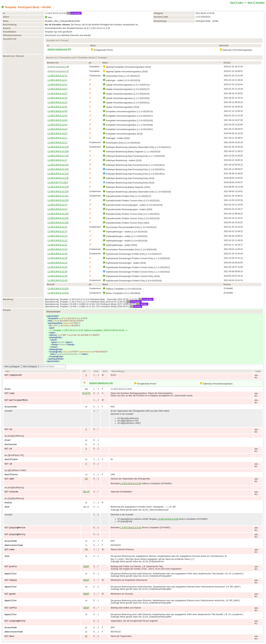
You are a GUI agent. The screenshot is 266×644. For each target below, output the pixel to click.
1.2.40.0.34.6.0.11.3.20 (58, 200)
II (86, 375)
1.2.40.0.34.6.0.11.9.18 (58, 293)
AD (86, 479)
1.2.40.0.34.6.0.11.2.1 (57, 80)
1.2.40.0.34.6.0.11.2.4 (57, 205)
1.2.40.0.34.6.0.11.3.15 (58, 156)
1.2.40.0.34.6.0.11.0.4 (57, 111)
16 (58, 67)
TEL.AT (86, 492)
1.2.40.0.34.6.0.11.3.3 (57, 227)
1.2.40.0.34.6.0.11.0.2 (57, 84)
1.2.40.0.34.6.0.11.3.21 (58, 196)
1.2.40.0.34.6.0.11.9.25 (58, 289)
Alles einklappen (30, 367)
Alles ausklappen (12, 367)
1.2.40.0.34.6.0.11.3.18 (58, 151)
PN (86, 549)
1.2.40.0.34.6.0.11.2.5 (57, 263)
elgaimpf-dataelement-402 (59, 49)
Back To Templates (256, 3)
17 (58, 71)
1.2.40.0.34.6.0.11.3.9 (57, 254)
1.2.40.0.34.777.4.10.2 (58, 182)
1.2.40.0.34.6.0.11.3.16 (58, 147)
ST (86, 636)
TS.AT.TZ (86, 393)
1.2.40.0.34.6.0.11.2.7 (57, 160)
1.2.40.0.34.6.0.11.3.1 (57, 76)
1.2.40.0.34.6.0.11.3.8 (57, 258)
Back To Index (237, 3)
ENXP (86, 566)
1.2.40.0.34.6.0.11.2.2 (57, 231)
